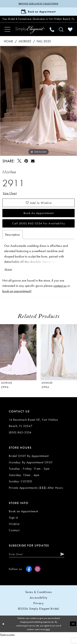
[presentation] (18, 358)
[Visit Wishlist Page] (70, 34)
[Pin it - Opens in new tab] (26, 165)
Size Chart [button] (10, 198)
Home (9, 46)
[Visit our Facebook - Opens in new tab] (29, 575)
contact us (60, 292)
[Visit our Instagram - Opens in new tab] (38, 575)
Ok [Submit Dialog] (73, 630)
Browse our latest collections (38, 4)
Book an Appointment (39, 218)
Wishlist (14, 530)
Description (13, 240)
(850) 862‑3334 (20, 438)
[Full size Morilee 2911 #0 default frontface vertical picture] (38, 105)
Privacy (38, 610)
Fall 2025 (44, 46)
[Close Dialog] (4, 630)
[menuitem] (7, 34)
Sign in (13, 524)
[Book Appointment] (38, 12)
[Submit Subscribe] (64, 560)
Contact (14, 536)
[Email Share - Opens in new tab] (33, 165)
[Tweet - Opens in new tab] (19, 165)
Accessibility (39, 604)
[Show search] (61, 34)
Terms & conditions (38, 598)
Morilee (25, 46)
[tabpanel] (38, 105)
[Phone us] (52, 34)
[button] (7, 34)
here (48, 636)
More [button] (8, 275)
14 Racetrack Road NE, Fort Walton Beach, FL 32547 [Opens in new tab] (33, 429)
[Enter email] (38, 560)
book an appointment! (17, 297)
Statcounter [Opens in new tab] (7, 641)
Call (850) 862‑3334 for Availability (39, 229)
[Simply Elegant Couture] (30, 34)
